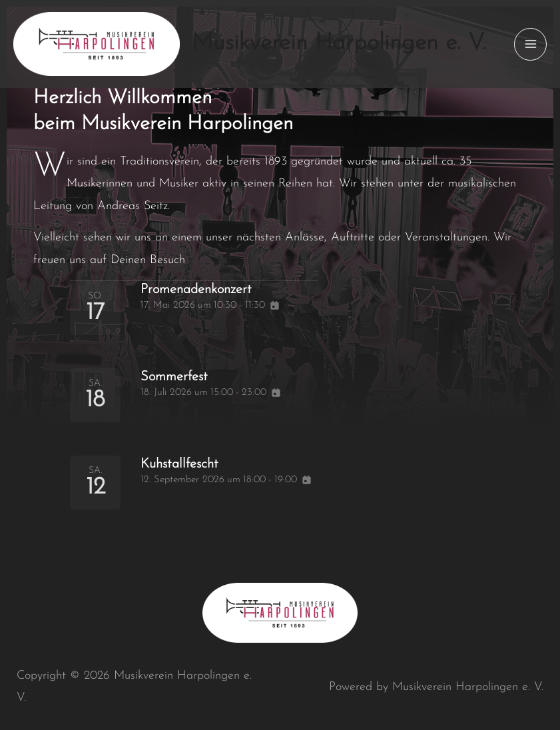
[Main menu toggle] (530, 44)
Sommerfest (181, 376)
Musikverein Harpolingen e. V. (339, 44)
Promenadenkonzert (206, 289)
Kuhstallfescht (187, 464)
